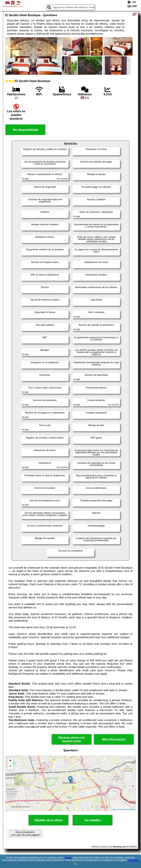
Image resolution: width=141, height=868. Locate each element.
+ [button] (10, 761)
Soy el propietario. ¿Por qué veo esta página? (25, 833)
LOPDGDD (133, 860)
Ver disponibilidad (25, 130)
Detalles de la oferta (48, 820)
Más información (114, 739)
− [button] (10, 766)
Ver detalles (93, 820)
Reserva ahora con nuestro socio (72, 739)
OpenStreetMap (128, 809)
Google (68, 858)
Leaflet (114, 809)
